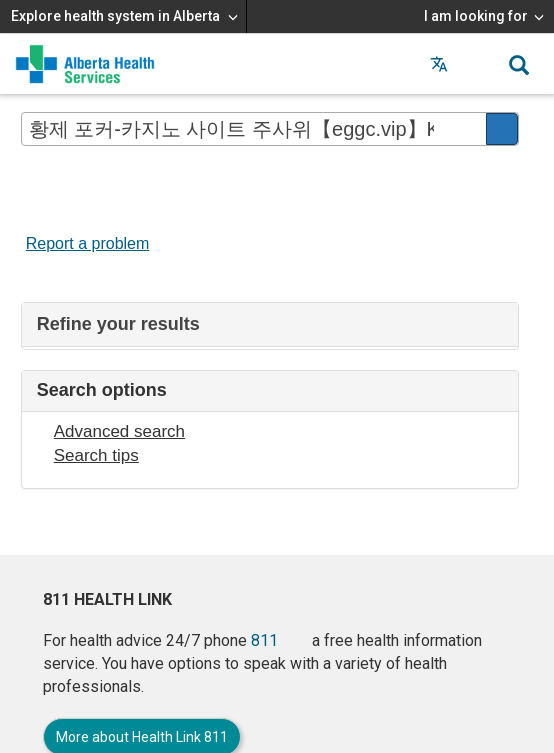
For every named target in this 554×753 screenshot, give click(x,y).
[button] (479, 64)
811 (264, 640)
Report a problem (88, 243)
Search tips (96, 455)
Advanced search (119, 431)
